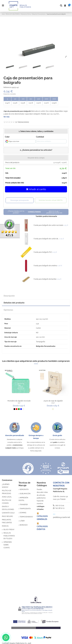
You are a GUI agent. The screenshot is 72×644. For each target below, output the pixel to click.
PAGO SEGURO (7, 516)
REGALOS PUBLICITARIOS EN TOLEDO (9, 536)
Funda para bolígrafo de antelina (45, 266)
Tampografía (41, 342)
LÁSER (22, 521)
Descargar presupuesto (20, 200)
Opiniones (8, 310)
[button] (36, 150)
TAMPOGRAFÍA (25, 509)
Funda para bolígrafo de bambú (45, 279)
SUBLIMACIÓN (25, 494)
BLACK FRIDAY (9, 530)
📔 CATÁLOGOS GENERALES (42, 516)
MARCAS (5, 526)
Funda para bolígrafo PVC (43, 252)
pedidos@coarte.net (62, 517)
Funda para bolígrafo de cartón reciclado (48, 225)
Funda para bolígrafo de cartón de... (46, 239)
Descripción (9, 296)
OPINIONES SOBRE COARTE (8, 545)
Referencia (7, 87)
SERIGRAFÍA (24, 489)
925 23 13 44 (59, 505)
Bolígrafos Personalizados (46, 346)
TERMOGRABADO (26, 517)
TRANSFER (24, 505)
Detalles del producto (14, 303)
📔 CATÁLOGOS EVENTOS (42, 526)
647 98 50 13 (59, 508)
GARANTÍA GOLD (8, 513)
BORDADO (24, 525)
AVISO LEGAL (7, 497)
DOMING (23, 513)
